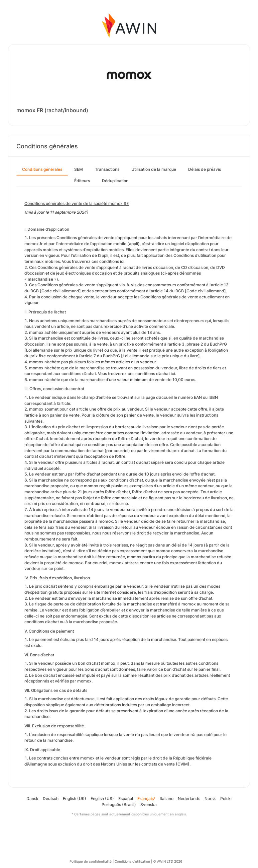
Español (126, 799)
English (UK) (75, 799)
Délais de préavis (205, 169)
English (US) (102, 799)
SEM (79, 169)
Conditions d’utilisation (132, 861)
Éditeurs (82, 181)
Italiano (167, 799)
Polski (226, 799)
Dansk (32, 799)
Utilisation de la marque (154, 169)
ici (122, 261)
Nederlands (189, 799)
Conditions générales (42, 169)
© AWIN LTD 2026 (168, 861)
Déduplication (115, 181)
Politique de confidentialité (91, 861)
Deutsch (51, 799)
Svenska (149, 805)
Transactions (107, 169)
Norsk (210, 799)
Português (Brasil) (119, 805)
